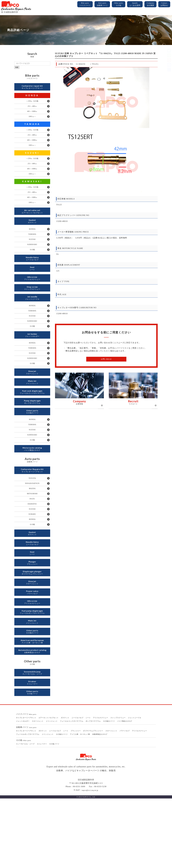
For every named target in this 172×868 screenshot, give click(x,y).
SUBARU (32, 564)
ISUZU (32, 546)
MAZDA (32, 534)
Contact (164, 4)
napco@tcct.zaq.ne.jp (90, 859)
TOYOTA (32, 523)
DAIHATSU (32, 552)
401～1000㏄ (32, 114)
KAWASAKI (32, 191)
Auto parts (102, 4)
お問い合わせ (106, 359)
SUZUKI (32, 160)
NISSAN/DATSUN (32, 528)
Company (150, 4)
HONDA (32, 97)
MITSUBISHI (32, 540)
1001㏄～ (32, 120)
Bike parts (85, 4)
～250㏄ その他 (32, 103)
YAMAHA (32, 128)
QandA (135, 4)
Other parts (119, 4)
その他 (32, 268)
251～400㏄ (32, 108)
